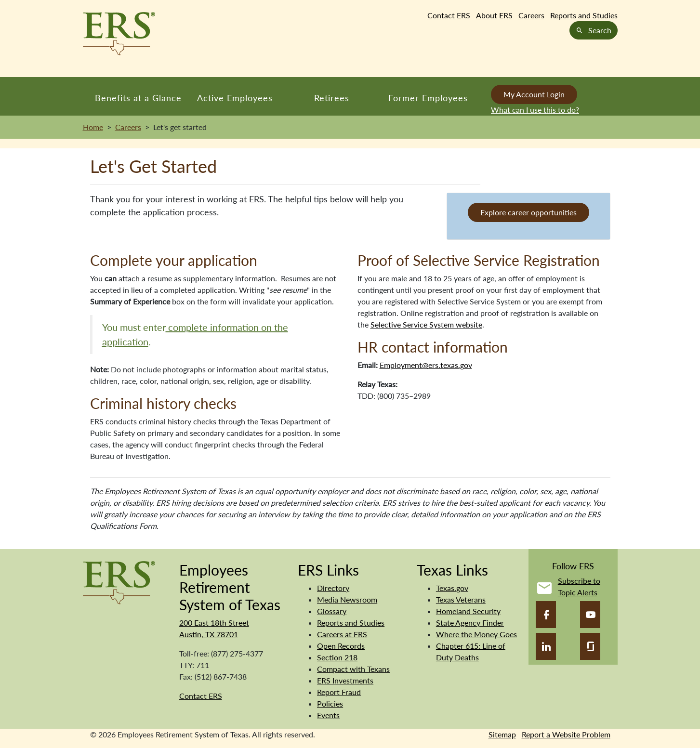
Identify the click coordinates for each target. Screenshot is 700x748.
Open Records (341, 646)
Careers (531, 15)
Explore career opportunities (528, 212)
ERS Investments (345, 680)
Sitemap (502, 734)
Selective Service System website (426, 324)
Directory (333, 588)
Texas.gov (452, 588)
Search (594, 30)
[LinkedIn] (546, 646)
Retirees (332, 98)
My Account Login (534, 94)
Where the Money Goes (476, 634)
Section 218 (337, 657)
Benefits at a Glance (138, 98)
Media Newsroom (347, 599)
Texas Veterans (461, 599)
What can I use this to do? (535, 110)
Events (328, 715)
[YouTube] (590, 615)
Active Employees (235, 98)
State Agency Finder (470, 623)
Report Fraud (339, 692)
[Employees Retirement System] (119, 582)
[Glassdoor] (590, 646)
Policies (330, 703)
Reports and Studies (584, 15)
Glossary (332, 611)
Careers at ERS (342, 634)
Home (93, 127)
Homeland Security (468, 611)
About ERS (494, 15)
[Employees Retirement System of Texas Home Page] (119, 34)
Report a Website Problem (566, 734)
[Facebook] (546, 615)
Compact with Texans (353, 669)
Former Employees (428, 98)
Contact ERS (449, 15)
